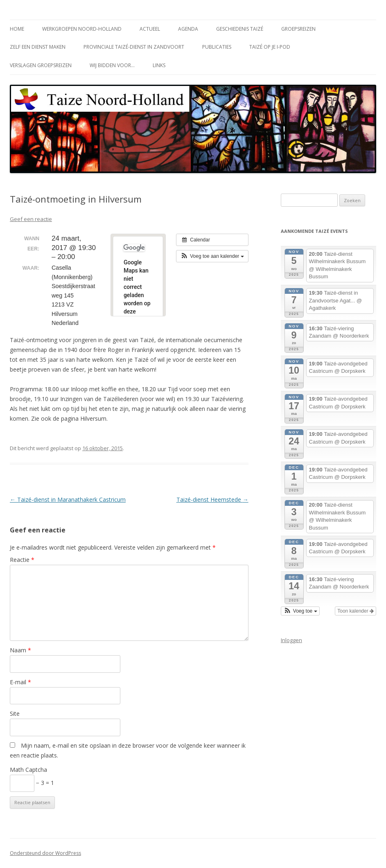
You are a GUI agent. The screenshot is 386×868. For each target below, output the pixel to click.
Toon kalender (356, 611)
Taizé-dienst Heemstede (212, 499)
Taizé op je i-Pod (270, 47)
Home (17, 29)
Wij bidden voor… (112, 65)
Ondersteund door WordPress (45, 853)
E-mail (20, 682)
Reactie (22, 560)
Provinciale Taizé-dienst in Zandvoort (134, 47)
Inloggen (291, 640)
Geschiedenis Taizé (240, 29)
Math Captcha (28, 770)
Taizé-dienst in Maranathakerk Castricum (68, 499)
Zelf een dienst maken (38, 47)
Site (15, 714)
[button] (212, 256)
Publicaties (217, 47)
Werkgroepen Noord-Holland (82, 29)
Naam (20, 650)
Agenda (188, 29)
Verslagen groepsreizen (41, 65)
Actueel (150, 29)
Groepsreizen (298, 29)
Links (159, 65)
